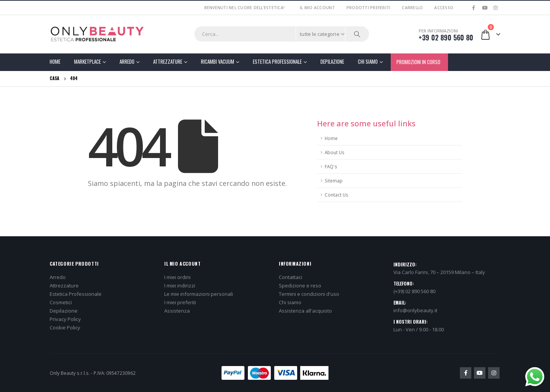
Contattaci (290, 277)
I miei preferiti (180, 302)
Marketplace (87, 61)
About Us (335, 152)
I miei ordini (177, 277)
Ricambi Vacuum (218, 61)
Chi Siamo (368, 61)
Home (55, 61)
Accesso (444, 8)
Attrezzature (168, 61)
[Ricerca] (357, 34)
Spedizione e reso (300, 286)
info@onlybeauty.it (415, 310)
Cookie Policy (65, 327)
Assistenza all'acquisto (305, 311)
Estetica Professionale (277, 61)
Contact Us (336, 195)
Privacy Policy (65, 319)
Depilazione (332, 61)
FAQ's (331, 166)
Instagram (494, 373)
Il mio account (317, 8)
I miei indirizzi (180, 286)
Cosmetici (61, 302)
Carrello (412, 8)
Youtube (480, 373)
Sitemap (334, 181)
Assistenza (177, 311)
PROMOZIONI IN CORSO (418, 62)
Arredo (127, 61)
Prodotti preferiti (369, 8)
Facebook (466, 373)
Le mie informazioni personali (199, 294)
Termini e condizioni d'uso (309, 294)
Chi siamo (290, 302)
